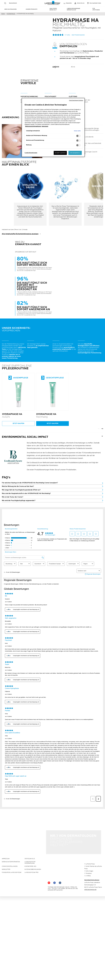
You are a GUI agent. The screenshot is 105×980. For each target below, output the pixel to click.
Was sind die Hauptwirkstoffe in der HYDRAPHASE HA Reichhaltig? (26, 493)
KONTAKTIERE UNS (30, 855)
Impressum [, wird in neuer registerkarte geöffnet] (45, 126)
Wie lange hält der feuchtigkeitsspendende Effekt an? (21, 490)
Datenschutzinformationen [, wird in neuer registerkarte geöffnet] (33, 126)
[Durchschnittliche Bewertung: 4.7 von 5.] (60, 35)
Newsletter (6, 859)
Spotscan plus (30, 848)
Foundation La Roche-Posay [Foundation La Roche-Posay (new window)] (12, 862)
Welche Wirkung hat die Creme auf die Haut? (18, 486)
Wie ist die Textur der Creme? (13, 497)
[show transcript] (52, 234)
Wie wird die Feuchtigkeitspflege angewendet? (19, 501)
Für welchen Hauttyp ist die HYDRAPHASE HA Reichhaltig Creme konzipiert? (30, 483)
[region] (53, 127)
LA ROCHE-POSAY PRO (31, 862)
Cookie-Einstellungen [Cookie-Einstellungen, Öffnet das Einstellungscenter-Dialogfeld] (31, 153)
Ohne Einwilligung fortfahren (76, 100)
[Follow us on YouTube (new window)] (49, 872)
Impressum (6, 848)
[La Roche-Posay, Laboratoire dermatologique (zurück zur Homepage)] (53, 3)
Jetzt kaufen (18, 423)
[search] (5, 3)
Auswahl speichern (60, 153)
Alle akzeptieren (75, 153)
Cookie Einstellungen (10, 855)
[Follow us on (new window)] (54, 872)
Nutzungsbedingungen (33, 859)
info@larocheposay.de (90, 879)
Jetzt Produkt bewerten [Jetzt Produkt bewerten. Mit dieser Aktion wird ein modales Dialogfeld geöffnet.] (78, 35)
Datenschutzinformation (11, 851)
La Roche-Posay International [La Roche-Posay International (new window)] (30, 852)
